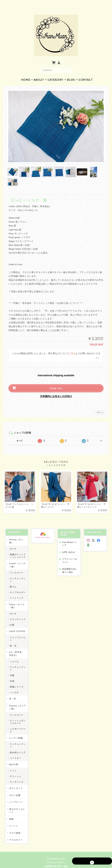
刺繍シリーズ (16, 680)
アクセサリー (16, 833)
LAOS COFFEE (17, 624)
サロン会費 (14, 788)
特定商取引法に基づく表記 (70, 564)
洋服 (12, 669)
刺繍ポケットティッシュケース (17, 549)
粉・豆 (13, 639)
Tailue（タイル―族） (17, 599)
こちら (72, 347)
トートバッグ (16, 591)
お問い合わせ (69, 545)
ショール (14, 655)
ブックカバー (16, 566)
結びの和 (13, 758)
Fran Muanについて (70, 537)
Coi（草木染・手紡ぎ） (16, 647)
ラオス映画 (14, 826)
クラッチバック (17, 612)
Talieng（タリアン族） (17, 700)
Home (26, 73)
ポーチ (13, 542)
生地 (12, 674)
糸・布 (12, 692)
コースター (15, 751)
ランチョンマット (17, 573)
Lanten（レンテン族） (17, 558)
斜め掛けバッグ (17, 746)
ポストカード (16, 782)
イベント (13, 819)
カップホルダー (17, 586)
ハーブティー (16, 795)
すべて (20, 434)
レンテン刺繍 (16, 731)
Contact (86, 73)
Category (55, 73)
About (39, 73)
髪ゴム (13, 580)
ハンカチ (14, 685)
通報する (100, 406)
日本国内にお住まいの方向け (56, 389)
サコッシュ (15, 769)
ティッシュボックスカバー (17, 715)
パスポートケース (17, 723)
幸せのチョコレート (17, 804)
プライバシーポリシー (70, 554)
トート (13, 764)
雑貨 (11, 812)
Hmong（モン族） (16, 534)
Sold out (56, 381)
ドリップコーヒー (17, 632)
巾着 (12, 618)
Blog (71, 73)
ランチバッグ (16, 775)
